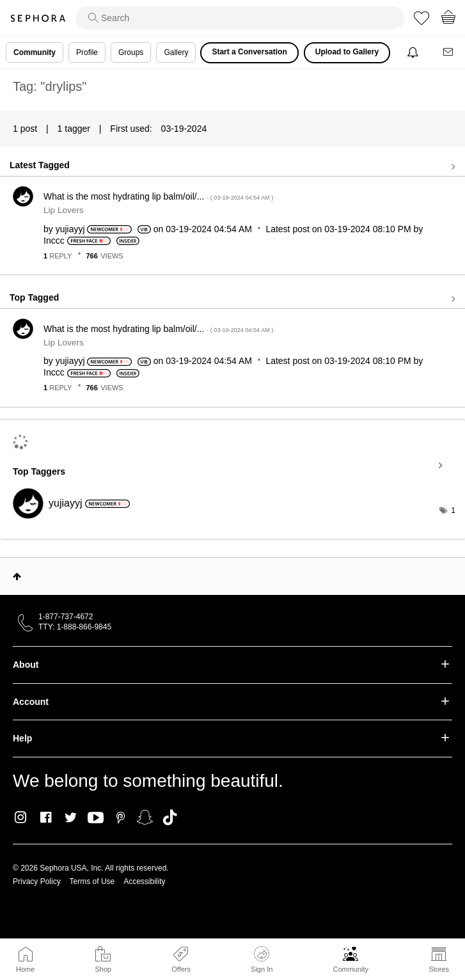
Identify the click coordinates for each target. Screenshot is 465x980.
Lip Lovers (64, 210)
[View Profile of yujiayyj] (70, 229)
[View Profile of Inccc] (54, 241)
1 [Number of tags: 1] (453, 510)
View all (232, 166)
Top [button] (17, 576)
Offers (181, 969)
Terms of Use (92, 881)
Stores (439, 969)
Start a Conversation (249, 52)
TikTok (170, 818)
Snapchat (145, 818)
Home (25, 969)
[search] (240, 18)
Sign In (262, 960)
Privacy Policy (37, 881)
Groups (131, 52)
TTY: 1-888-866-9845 (75, 627)
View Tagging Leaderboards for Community (232, 466)
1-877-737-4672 (66, 617)
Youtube (96, 818)
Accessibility (144, 881)
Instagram (21, 818)
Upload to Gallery (347, 52)
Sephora (38, 18)
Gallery (176, 52)
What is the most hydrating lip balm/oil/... (158, 196)
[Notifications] (414, 53)
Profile (87, 52)
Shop (103, 969)
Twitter (71, 818)
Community (351, 969)
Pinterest (121, 818)
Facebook (46, 818)
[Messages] (449, 53)
